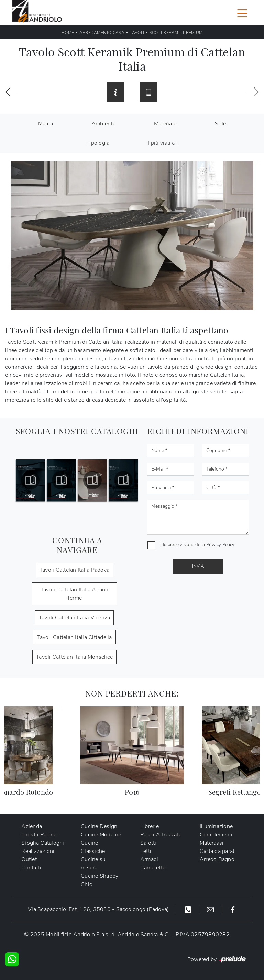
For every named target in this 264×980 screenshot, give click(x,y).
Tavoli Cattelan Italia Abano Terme (75, 594)
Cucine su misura (93, 864)
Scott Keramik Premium (176, 33)
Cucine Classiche (93, 847)
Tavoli (137, 33)
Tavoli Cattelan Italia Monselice (74, 657)
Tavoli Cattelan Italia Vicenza (75, 618)
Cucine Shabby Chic (100, 880)
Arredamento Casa (102, 33)
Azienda (32, 826)
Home (68, 33)
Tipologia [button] (98, 143)
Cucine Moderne (101, 835)
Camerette (153, 868)
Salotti (148, 843)
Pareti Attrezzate (161, 835)
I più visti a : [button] (163, 143)
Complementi (216, 835)
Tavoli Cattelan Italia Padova (74, 570)
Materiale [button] (165, 124)
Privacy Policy (221, 545)
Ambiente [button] (103, 124)
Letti (146, 851)
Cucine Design (99, 826)
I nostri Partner (40, 835)
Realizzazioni (38, 851)
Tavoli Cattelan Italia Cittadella (74, 637)
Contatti (31, 868)
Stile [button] (220, 124)
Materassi (212, 843)
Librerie (150, 826)
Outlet (29, 859)
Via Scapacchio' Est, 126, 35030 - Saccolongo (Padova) (98, 909)
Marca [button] (46, 124)
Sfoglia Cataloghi (43, 843)
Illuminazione (216, 826)
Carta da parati (218, 851)
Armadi (149, 859)
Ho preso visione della (197, 545)
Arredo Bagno (217, 859)
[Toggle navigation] (242, 13)
